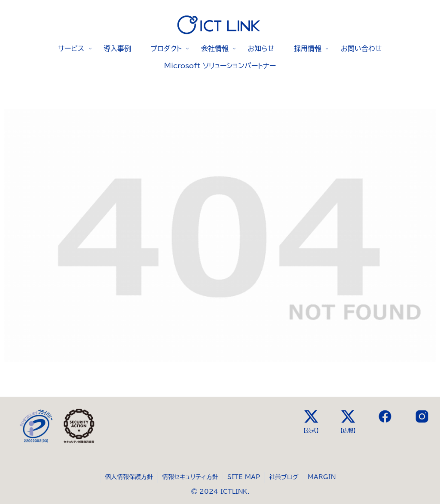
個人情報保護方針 (129, 477)
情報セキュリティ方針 (190, 477)
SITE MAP (244, 477)
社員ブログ (284, 477)
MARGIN (322, 477)
